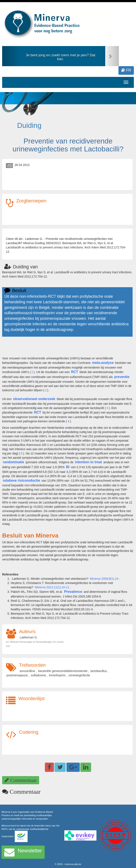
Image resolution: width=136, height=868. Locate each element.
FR (126, 70)
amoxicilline (27, 671)
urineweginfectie (79, 675)
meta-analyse (103, 363)
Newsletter (23, 852)
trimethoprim (57, 675)
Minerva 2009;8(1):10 (104, 579)
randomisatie (13, 462)
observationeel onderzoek (34, 399)
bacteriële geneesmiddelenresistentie (63, 671)
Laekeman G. (29, 637)
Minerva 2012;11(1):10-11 (52, 587)
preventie (122, 377)
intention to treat (88, 462)
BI (68, 467)
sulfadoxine (38, 675)
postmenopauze (17, 675)
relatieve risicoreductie (21, 480)
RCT (75, 372)
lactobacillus (99, 671)
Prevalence (73, 592)
